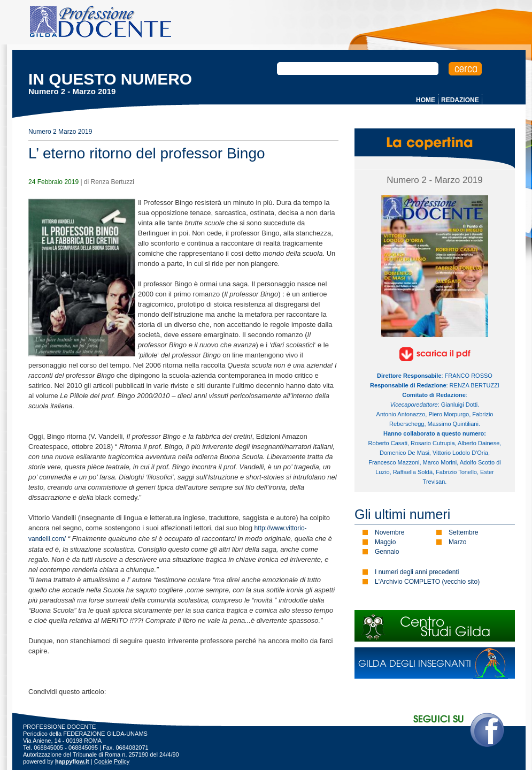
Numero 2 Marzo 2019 (60, 132)
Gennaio (387, 552)
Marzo (457, 542)
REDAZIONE (460, 100)
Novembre (390, 532)
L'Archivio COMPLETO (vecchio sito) (427, 582)
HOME (426, 100)
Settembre (463, 532)
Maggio (385, 542)
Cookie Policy (112, 761)
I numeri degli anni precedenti (417, 572)
